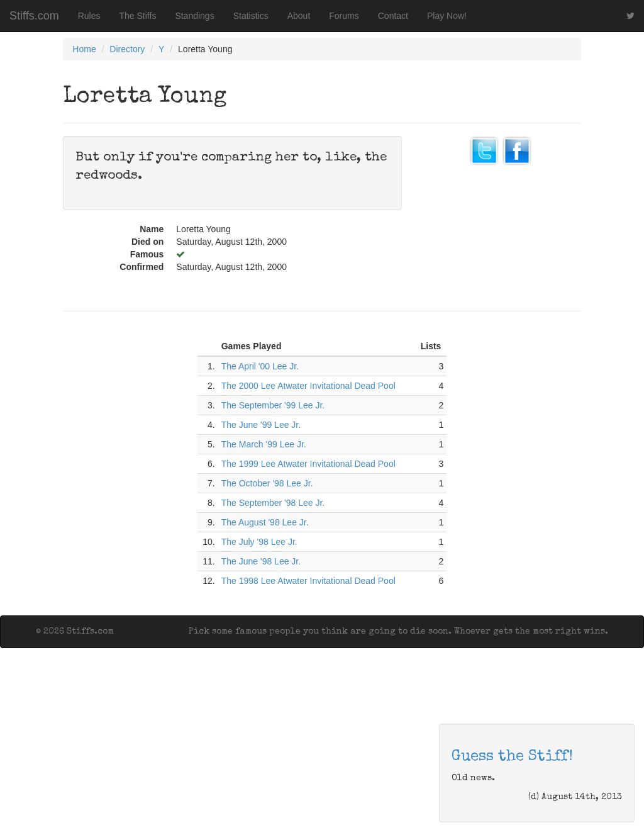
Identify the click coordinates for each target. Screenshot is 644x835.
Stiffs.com (34, 16)
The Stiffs (138, 16)
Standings (194, 16)
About (299, 16)
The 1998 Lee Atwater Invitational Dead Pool (308, 581)
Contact (393, 16)
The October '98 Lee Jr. (267, 483)
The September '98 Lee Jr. (273, 503)
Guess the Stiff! (512, 757)
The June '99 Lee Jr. (261, 425)
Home (84, 49)
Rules (89, 16)
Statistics (251, 16)
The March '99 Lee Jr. (264, 444)
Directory (127, 49)
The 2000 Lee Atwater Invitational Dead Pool (308, 386)
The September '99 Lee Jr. (273, 405)
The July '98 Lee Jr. (259, 542)
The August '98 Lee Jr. (265, 522)
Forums (344, 16)
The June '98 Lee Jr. (261, 561)
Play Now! (447, 16)
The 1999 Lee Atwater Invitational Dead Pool (308, 464)
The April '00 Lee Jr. (260, 366)
